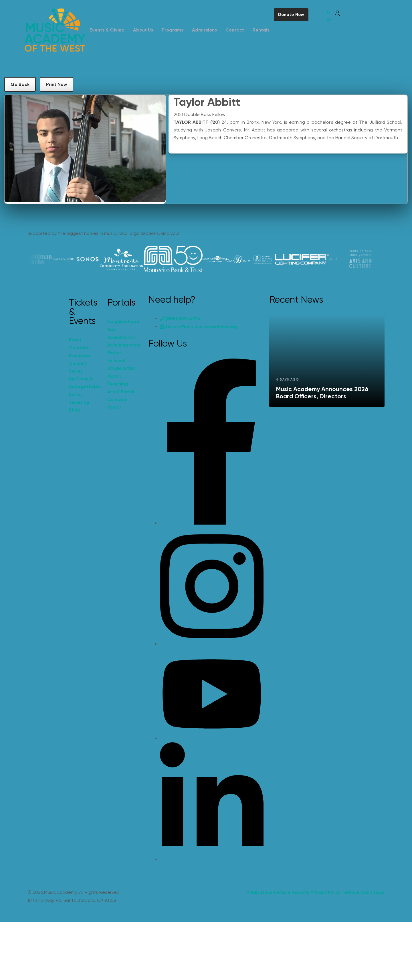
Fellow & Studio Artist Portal (121, 368)
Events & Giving (107, 30)
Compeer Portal (118, 403)
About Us (143, 30)
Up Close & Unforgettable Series (85, 386)
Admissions (204, 30)
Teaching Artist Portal (121, 388)
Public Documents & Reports (278, 892)
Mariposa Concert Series (80, 363)
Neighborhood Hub (123, 325)
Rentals (261, 30)
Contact (235, 30)
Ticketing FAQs (79, 406)
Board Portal (121, 337)
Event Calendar (80, 344)
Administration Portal (124, 349)
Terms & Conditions (363, 892)
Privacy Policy (325, 892)
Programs (173, 30)
